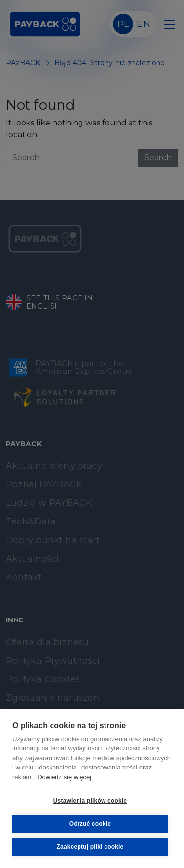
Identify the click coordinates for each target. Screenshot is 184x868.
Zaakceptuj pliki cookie (90, 847)
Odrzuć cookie (90, 824)
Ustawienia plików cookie (90, 801)
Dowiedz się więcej (64, 777)
